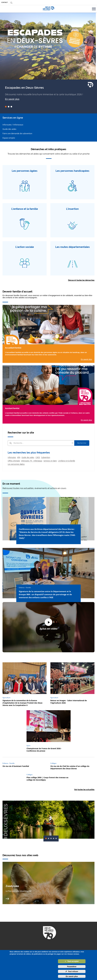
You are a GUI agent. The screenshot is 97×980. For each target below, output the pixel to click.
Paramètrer (72, 967)
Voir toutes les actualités (84, 790)
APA (19, 457)
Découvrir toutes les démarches (81, 280)
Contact (4, 2)
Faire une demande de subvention (17, 133)
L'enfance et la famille (66, 461)
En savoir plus (12, 99)
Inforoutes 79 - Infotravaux (32, 461)
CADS (38, 457)
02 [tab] (9, 107)
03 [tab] (11, 107)
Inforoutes (12, 457)
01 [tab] (6, 107)
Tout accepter (72, 961)
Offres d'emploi (14, 461)
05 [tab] (56, 838)
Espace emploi (9, 138)
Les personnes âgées (16, 464)
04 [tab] (54, 838)
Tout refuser (72, 971)
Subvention (46, 457)
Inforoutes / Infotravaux (13, 125)
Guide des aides (9, 129)
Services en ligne (50, 461)
